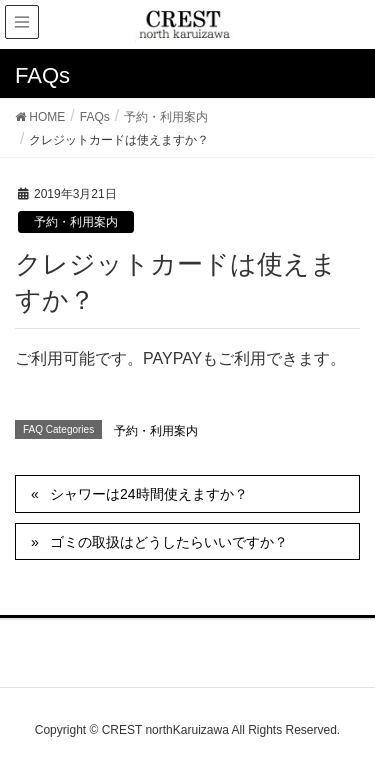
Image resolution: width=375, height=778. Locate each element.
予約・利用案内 (76, 222)
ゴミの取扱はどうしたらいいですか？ (169, 542)
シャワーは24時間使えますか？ (149, 494)
